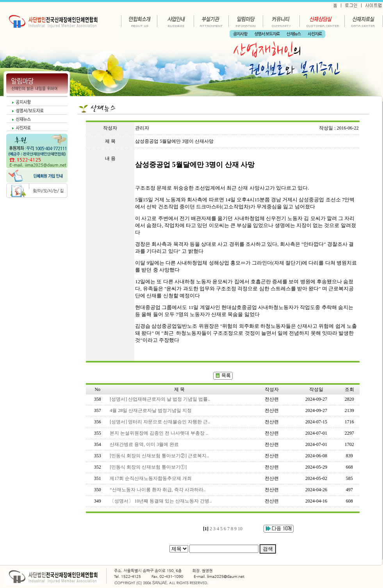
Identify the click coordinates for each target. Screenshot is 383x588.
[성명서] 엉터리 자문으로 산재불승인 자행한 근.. (160, 422)
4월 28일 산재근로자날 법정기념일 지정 (151, 410)
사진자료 (315, 34)
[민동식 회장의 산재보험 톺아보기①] (148, 467)
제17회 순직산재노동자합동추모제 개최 (151, 478)
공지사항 (240, 34)
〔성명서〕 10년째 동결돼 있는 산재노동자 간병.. (161, 501)
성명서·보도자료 (267, 34)
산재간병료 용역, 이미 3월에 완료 (144, 444)
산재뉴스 (294, 34)
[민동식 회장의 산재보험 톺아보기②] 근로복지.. (159, 456)
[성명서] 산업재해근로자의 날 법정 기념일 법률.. (160, 399)
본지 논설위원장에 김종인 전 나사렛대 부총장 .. (159, 433)
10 (240, 529)
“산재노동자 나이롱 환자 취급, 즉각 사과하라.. (158, 490)
